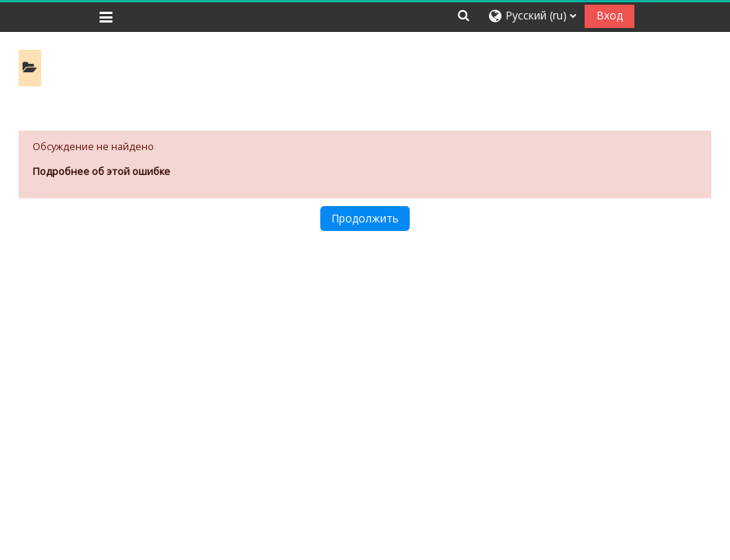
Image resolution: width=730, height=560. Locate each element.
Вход (609, 15)
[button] (464, 15)
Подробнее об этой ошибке (101, 171)
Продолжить (365, 218)
